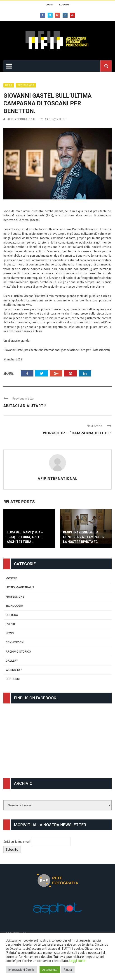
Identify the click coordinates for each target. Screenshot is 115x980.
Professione (26, 85)
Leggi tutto (77, 961)
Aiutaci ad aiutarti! (25, 406)
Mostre (11, 578)
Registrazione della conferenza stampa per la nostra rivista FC (84, 537)
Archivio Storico (18, 652)
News (9, 85)
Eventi (10, 624)
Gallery (12, 661)
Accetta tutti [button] (50, 970)
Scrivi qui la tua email (17, 842)
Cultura (12, 615)
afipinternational (22, 119)
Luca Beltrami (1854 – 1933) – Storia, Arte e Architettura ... (25, 537)
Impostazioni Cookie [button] (21, 970)
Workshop (14, 670)
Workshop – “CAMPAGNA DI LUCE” (77, 433)
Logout (64, 5)
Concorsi (13, 679)
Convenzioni (15, 642)
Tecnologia (14, 606)
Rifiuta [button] (68, 970)
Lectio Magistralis (20, 587)
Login (49, 5)
